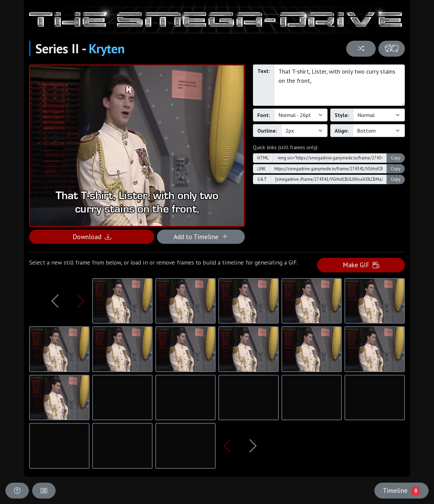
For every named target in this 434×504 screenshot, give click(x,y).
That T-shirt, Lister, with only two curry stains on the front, (339, 85)
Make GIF (361, 265)
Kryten (107, 49)
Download (92, 237)
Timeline (401, 490)
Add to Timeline (201, 237)
